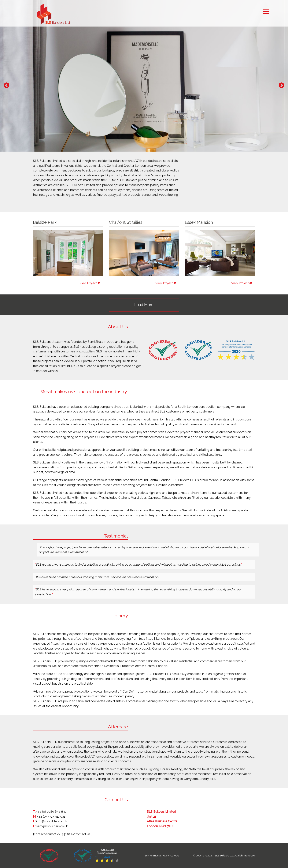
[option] (144, 76)
